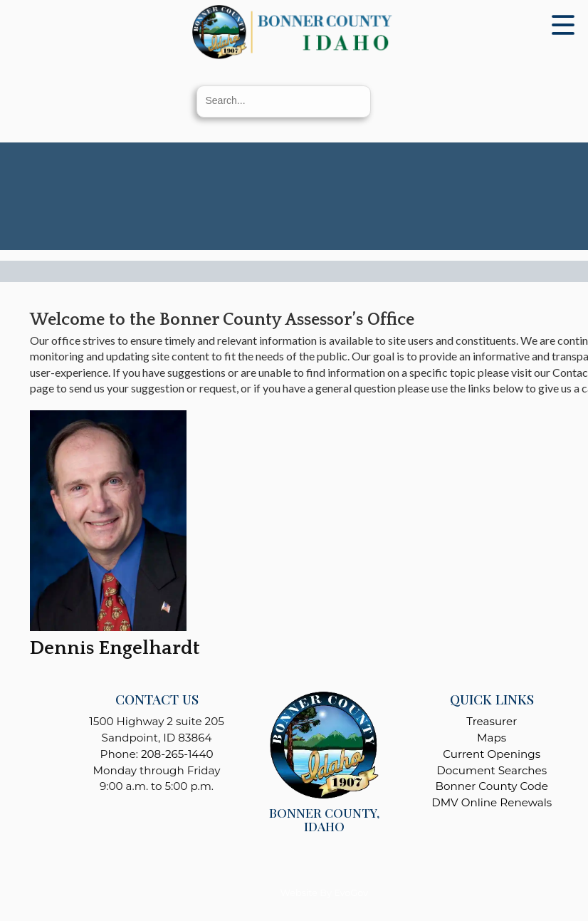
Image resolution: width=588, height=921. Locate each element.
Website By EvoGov (324, 893)
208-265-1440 (177, 754)
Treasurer (492, 721)
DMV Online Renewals (492, 802)
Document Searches (492, 770)
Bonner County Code (492, 786)
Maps (492, 738)
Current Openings (492, 754)
